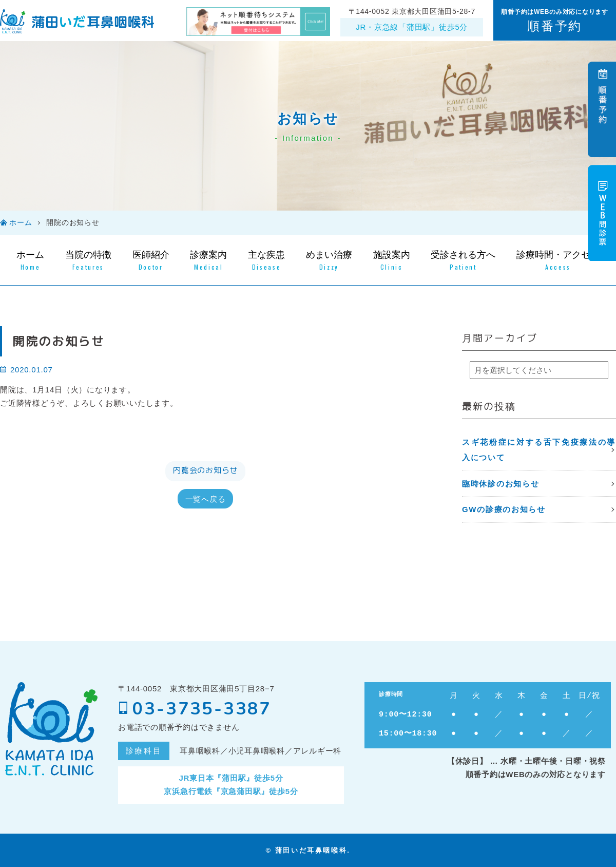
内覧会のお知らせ (205, 470)
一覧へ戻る (206, 498)
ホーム (21, 223)
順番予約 (554, 26)
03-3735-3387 (195, 709)
